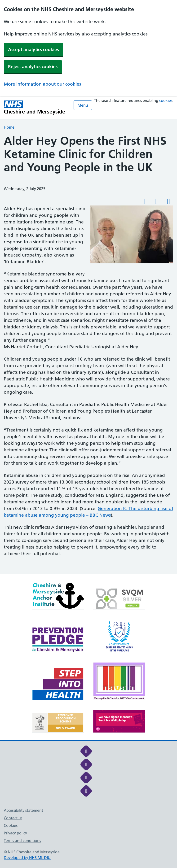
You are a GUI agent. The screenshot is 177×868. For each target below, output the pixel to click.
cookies (166, 100)
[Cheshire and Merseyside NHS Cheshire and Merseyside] (35, 107)
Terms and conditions (22, 841)
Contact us (13, 818)
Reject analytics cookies (33, 67)
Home (9, 127)
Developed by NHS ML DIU (27, 858)
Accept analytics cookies (33, 50)
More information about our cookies (42, 84)
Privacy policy (15, 833)
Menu (83, 105)
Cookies (11, 825)
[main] (88, 354)
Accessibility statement (23, 810)
